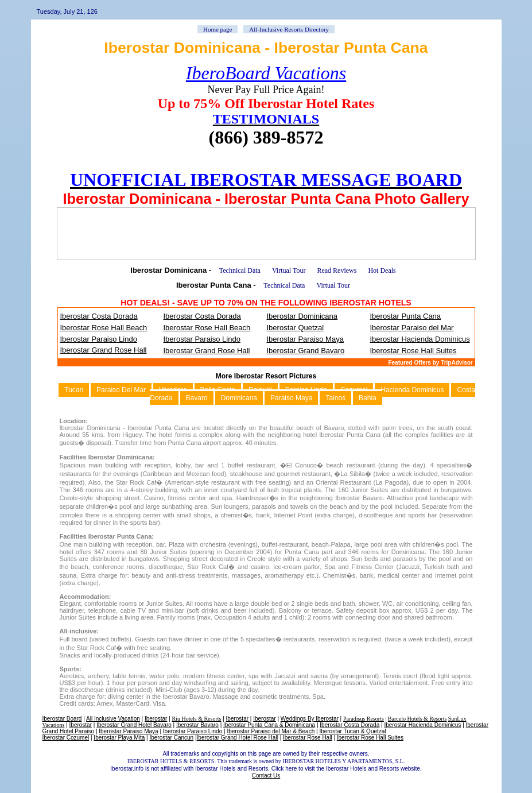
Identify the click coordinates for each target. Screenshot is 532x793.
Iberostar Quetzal (296, 328)
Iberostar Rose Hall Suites (413, 351)
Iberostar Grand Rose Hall (104, 350)
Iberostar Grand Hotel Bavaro (134, 725)
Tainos (335, 398)
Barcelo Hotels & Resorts (417, 719)
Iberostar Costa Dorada (99, 316)
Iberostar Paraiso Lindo (99, 339)
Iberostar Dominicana (302, 316)
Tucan (74, 390)
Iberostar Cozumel (66, 738)
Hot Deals (382, 270)
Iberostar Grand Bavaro (306, 351)
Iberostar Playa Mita (119, 738)
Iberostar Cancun (171, 738)
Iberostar (156, 719)
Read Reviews (337, 270)
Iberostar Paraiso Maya (305, 339)
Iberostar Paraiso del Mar (412, 328)
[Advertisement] (266, 234)
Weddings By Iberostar (310, 719)
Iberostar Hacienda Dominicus (420, 339)
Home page (218, 29)
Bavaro (197, 398)
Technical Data (240, 270)
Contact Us (266, 775)
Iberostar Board (62, 719)
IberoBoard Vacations (266, 73)
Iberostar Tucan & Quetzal (352, 731)
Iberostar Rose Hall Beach (104, 328)
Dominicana (239, 398)
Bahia (368, 398)
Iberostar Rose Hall (308, 738)
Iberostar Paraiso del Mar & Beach (271, 731)
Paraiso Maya (291, 398)
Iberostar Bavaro (197, 725)
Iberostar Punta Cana (406, 316)
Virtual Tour (289, 270)
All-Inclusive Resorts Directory (289, 29)
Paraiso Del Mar (121, 390)
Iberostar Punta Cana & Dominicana (269, 725)
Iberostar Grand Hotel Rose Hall (238, 738)
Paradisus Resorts (364, 719)
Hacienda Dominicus (412, 390)
